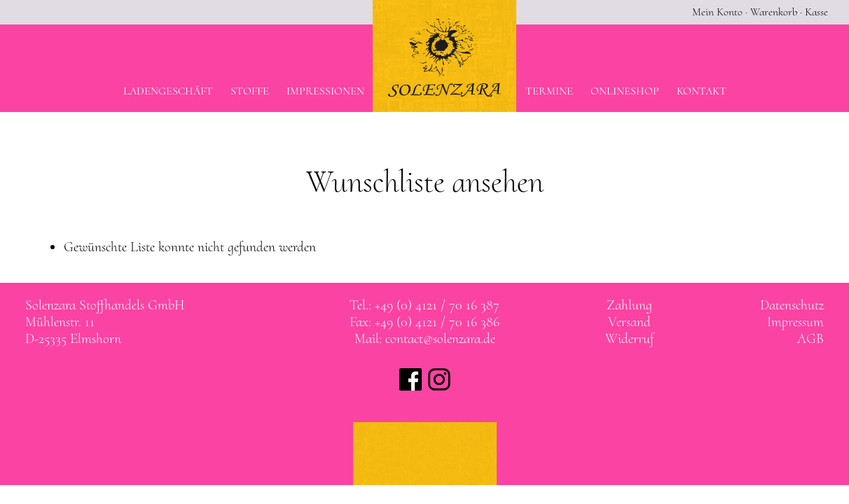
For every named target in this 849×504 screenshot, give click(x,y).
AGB (810, 339)
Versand (629, 322)
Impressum (795, 322)
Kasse (816, 12)
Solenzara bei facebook (410, 379)
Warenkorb (774, 12)
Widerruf (629, 339)
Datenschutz (792, 305)
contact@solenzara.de (440, 339)
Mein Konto (717, 12)
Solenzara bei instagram (439, 379)
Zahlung (629, 305)
